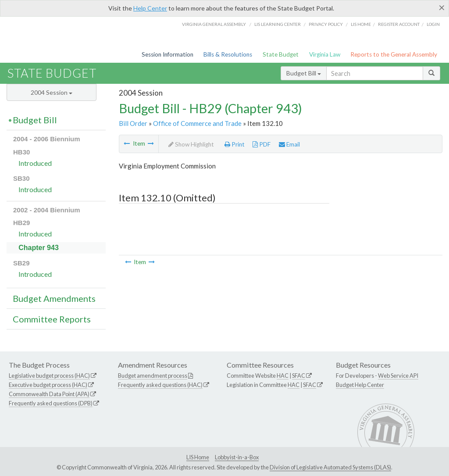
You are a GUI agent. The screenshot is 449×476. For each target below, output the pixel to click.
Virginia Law (325, 54)
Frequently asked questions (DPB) (51, 403)
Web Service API (398, 376)
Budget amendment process (153, 376)
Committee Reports (52, 319)
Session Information (167, 54)
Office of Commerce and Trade (197, 123)
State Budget (281, 54)
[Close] (442, 7)
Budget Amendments (54, 298)
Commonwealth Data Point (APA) (49, 394)
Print (235, 144)
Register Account (399, 24)
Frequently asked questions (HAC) (160, 385)
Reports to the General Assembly (394, 54)
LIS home (361, 24)
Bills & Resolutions (228, 54)
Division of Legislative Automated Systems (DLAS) (330, 467)
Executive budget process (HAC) (48, 385)
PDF (262, 144)
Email (289, 144)
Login (433, 24)
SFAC (299, 376)
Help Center (150, 8)
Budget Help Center (360, 385)
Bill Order (133, 123)
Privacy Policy (326, 24)
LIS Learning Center (278, 24)
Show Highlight (191, 144)
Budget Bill (304, 73)
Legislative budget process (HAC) (49, 376)
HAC (283, 376)
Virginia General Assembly (214, 24)
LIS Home (198, 457)
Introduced (35, 163)
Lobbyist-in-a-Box (237, 457)
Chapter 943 (39, 248)
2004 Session (52, 92)
